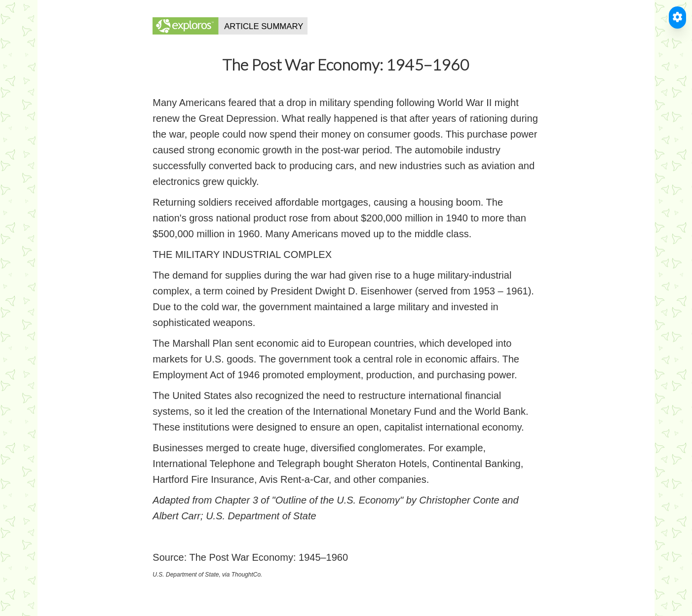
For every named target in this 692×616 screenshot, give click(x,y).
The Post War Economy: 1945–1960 (269, 557)
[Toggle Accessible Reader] (677, 18)
